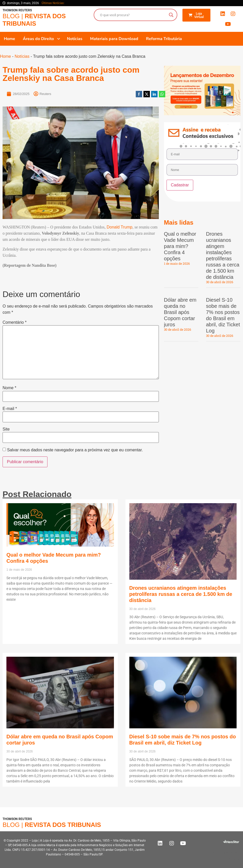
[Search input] (133, 15)
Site (6, 429)
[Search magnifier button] (171, 15)
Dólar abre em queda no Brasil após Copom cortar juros (180, 312)
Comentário (14, 322)
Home (6, 56)
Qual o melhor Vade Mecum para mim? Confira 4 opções (180, 246)
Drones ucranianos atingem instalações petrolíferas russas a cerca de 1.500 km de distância (181, 594)
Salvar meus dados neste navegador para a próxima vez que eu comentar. (75, 450)
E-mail (10, 409)
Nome (9, 388)
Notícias (22, 56)
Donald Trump (119, 227)
